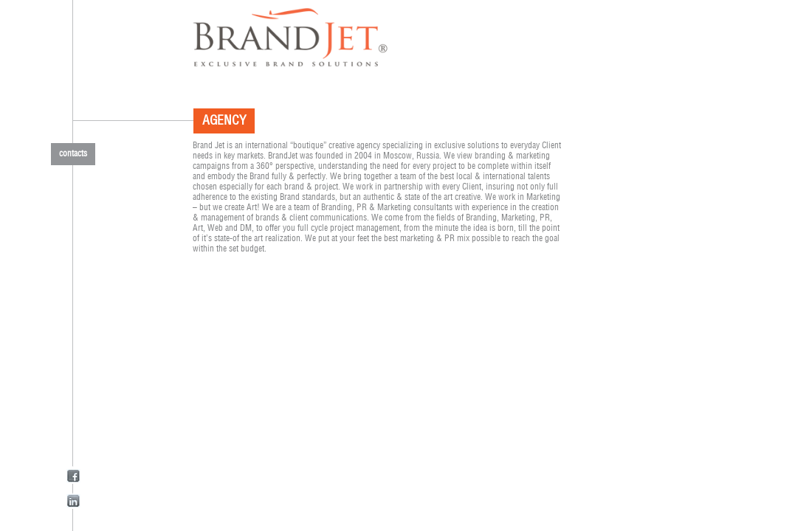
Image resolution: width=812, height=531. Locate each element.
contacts (73, 154)
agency (222, 121)
